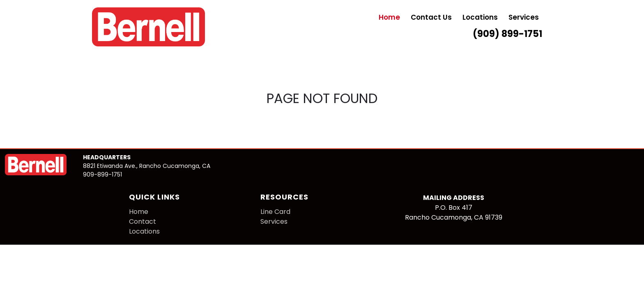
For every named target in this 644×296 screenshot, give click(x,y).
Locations (480, 18)
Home (389, 18)
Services (524, 18)
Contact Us (431, 18)
